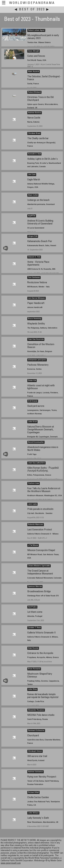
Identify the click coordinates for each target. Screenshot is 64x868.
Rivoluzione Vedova (37, 283)
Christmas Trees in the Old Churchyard (40, 99)
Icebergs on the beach (38, 200)
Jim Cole (32, 175)
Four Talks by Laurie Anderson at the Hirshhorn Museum (44, 490)
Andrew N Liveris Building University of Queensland (40, 222)
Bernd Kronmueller (36, 442)
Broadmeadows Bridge (39, 592)
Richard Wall (33, 792)
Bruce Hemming (35, 319)
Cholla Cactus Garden (38, 798)
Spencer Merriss (35, 586)
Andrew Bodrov (35, 113)
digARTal (32, 216)
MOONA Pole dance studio (41, 715)
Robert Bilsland (34, 92)
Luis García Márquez (37, 298)
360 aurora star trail (37, 756)
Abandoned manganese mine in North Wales (43, 449)
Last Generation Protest (40, 530)
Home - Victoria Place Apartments (38, 264)
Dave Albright (34, 51)
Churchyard (33, 736)
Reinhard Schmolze (36, 731)
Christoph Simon (35, 751)
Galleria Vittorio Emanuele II (42, 633)
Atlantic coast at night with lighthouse (41, 387)
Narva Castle (34, 118)
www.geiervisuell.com (11, 863)
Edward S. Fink (34, 257)
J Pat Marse (33, 545)
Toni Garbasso (34, 277)
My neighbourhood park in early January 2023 (43, 37)
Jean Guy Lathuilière (36, 463)
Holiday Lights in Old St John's (42, 159)
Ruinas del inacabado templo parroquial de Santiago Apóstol (43, 696)
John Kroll (32, 422)
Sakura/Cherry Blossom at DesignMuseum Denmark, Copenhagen (41, 430)
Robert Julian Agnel (36, 30)
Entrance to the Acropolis (40, 653)
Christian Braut (34, 133)
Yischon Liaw (34, 483)
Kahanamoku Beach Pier (40, 241)
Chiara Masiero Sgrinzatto (39, 566)
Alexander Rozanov (36, 710)
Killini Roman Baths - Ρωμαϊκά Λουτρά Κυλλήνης (43, 470)
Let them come (35, 612)
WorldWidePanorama (32, 3)
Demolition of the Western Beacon (41, 346)
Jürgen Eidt (33, 236)
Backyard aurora (36, 406)
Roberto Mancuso (36, 525)
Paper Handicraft (36, 303)
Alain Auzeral (34, 72)
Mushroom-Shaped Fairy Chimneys (40, 675)
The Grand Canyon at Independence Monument (40, 572)
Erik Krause (33, 401)
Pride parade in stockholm (40, 509)
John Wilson (33, 813)
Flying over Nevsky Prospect (42, 777)
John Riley (32, 689)
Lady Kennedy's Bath (38, 818)
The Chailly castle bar (38, 139)
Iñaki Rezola (33, 648)
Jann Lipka (32, 504)
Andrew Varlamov (35, 772)
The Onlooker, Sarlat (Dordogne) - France (44, 78)
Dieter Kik (32, 381)
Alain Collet (33, 195)
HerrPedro (32, 607)
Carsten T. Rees (34, 628)
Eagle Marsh (34, 180)
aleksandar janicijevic (37, 360)
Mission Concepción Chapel (41, 550)
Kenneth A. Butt (34, 154)
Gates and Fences (36, 56)
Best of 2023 (32, 10)
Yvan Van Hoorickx (36, 339)
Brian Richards (34, 669)
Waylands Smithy (36, 324)
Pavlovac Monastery (38, 365)
